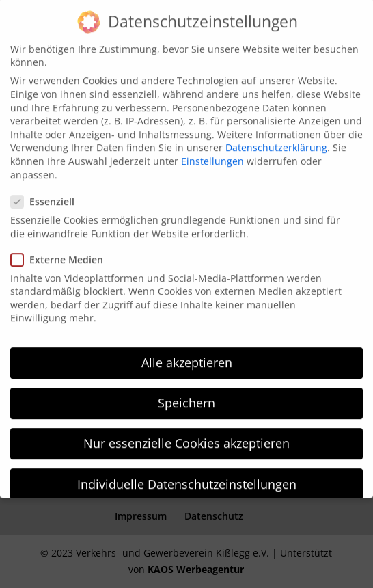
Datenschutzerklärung (276, 140)
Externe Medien (63, 251)
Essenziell (48, 193)
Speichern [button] (186, 395)
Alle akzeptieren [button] (187, 354)
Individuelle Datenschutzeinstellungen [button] (187, 476)
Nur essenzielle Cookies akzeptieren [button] (186, 436)
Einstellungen (212, 153)
